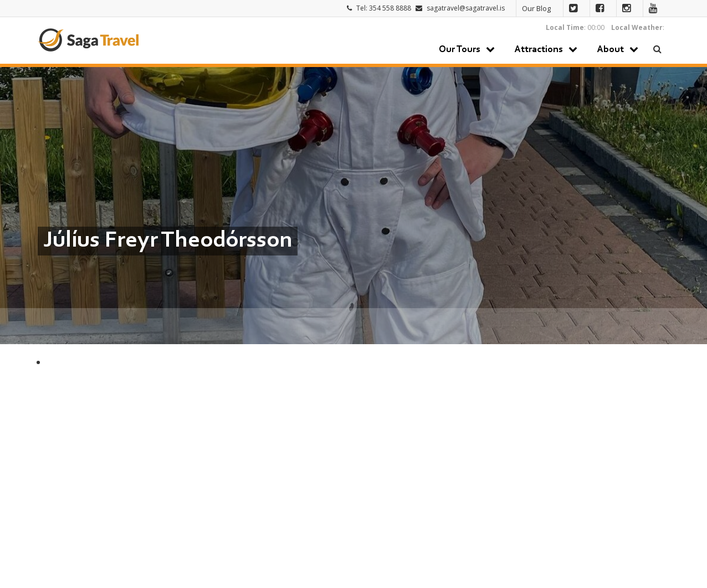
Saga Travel (88, 40)
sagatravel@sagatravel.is (466, 8)
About (610, 50)
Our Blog (536, 8)
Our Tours (460, 50)
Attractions (539, 50)
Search (658, 49)
